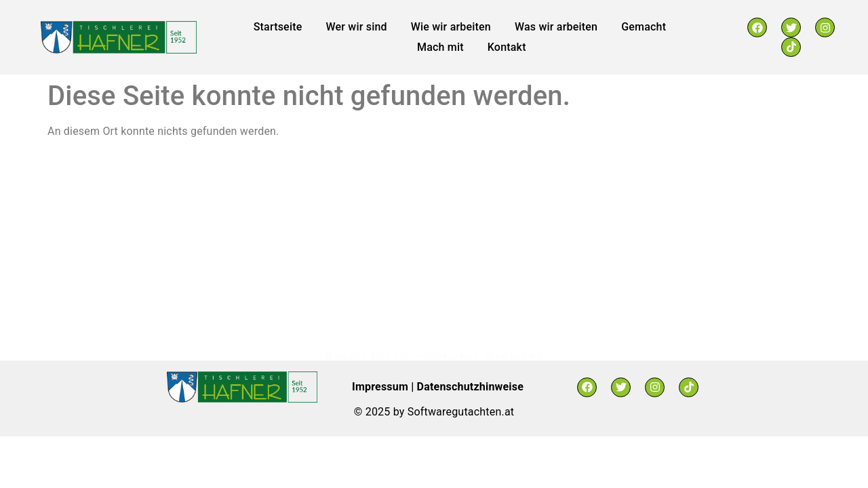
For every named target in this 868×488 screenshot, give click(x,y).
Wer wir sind (356, 27)
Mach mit (440, 47)
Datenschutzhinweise (470, 387)
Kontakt (507, 47)
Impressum (381, 387)
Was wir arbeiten (556, 27)
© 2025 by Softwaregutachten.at (434, 412)
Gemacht (644, 27)
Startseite (278, 27)
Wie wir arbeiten (451, 27)
